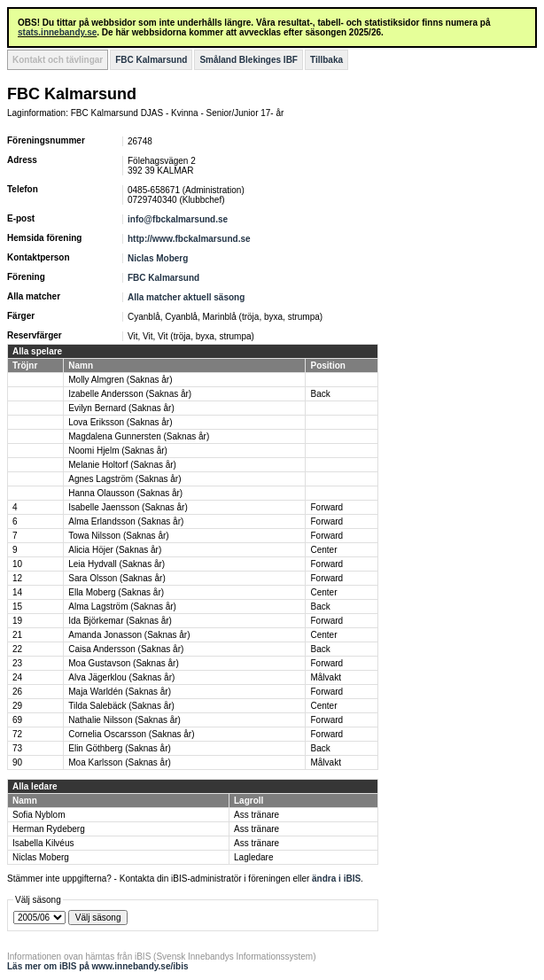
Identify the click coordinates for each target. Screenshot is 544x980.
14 (17, 592)
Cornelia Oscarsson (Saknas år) (131, 734)
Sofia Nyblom (39, 815)
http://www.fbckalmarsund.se (189, 239)
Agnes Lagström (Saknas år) (124, 479)
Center (323, 550)
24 (17, 677)
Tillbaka (326, 60)
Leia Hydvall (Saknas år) (117, 564)
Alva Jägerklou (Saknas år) (121, 677)
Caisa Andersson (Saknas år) (126, 649)
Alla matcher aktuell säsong (186, 297)
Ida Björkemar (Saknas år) (120, 621)
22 (17, 649)
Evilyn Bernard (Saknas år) (121, 408)
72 (17, 734)
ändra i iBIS (336, 879)
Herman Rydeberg (49, 829)
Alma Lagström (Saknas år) (122, 607)
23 (17, 663)
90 (17, 762)
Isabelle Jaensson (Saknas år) (128, 507)
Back (320, 394)
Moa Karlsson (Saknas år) (120, 762)
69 (17, 720)
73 (17, 748)
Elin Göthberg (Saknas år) (120, 748)
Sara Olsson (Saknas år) (117, 578)
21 (17, 635)
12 (17, 578)
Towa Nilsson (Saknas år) (118, 536)
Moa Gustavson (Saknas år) (124, 663)
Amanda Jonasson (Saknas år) (129, 635)
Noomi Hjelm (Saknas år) (118, 451)
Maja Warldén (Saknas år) (120, 692)
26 (17, 692)
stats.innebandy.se (57, 32)
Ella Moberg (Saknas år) (116, 592)
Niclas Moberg (158, 258)
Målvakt (325, 677)
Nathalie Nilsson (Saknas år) (124, 720)
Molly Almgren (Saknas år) (120, 380)
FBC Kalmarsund (151, 60)
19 (17, 621)
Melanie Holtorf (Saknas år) (122, 465)
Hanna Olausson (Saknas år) (125, 493)
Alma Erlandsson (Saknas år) (126, 521)
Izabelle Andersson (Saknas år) (130, 394)
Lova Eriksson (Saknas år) (120, 422)
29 (17, 706)
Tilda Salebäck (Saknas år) (121, 706)
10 (17, 564)
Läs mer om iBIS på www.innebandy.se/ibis (98, 966)
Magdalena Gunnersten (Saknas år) (139, 436)
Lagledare (253, 857)
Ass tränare (256, 815)
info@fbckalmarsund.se (178, 219)
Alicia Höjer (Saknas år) (115, 550)
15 (17, 607)
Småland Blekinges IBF (249, 60)
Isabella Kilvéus (43, 843)
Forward (326, 507)
